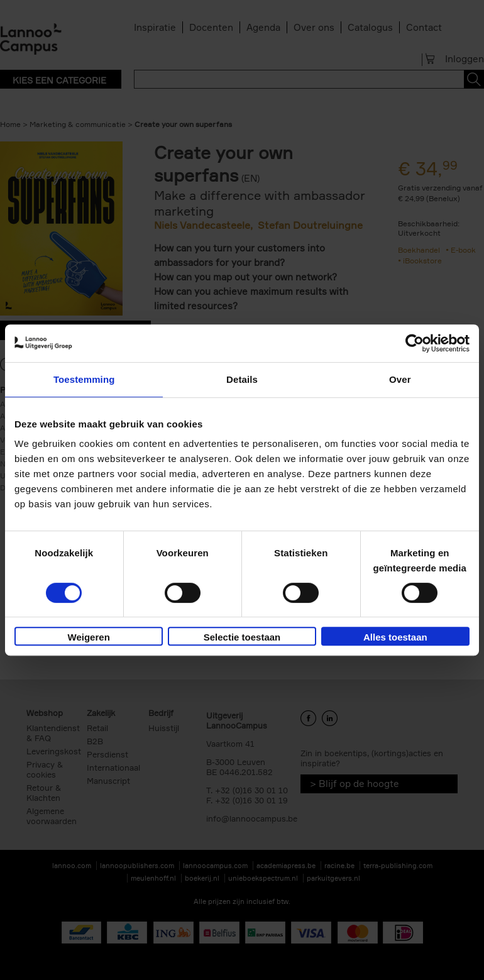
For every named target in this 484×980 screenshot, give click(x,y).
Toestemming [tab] (84, 379)
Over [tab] (400, 379)
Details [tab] (242, 379)
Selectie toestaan (242, 637)
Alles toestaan (395, 637)
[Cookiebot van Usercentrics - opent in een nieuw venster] (415, 343)
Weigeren (89, 637)
